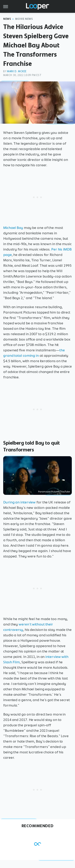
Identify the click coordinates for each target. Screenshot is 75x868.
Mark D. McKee (17, 71)
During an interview (19, 502)
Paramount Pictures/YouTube (54, 492)
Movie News (24, 19)
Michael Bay (13, 228)
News (7, 19)
